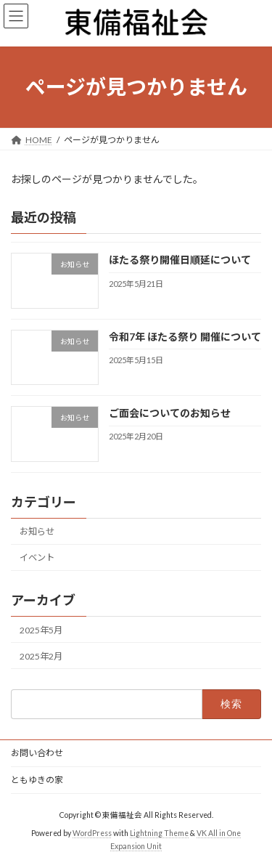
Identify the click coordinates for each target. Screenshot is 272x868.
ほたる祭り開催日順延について (180, 260)
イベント (37, 557)
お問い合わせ (37, 753)
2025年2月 (41, 656)
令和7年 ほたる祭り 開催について (185, 337)
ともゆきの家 (37, 780)
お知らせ (37, 531)
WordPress (92, 832)
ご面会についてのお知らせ (170, 413)
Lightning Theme (159, 832)
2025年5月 (41, 629)
